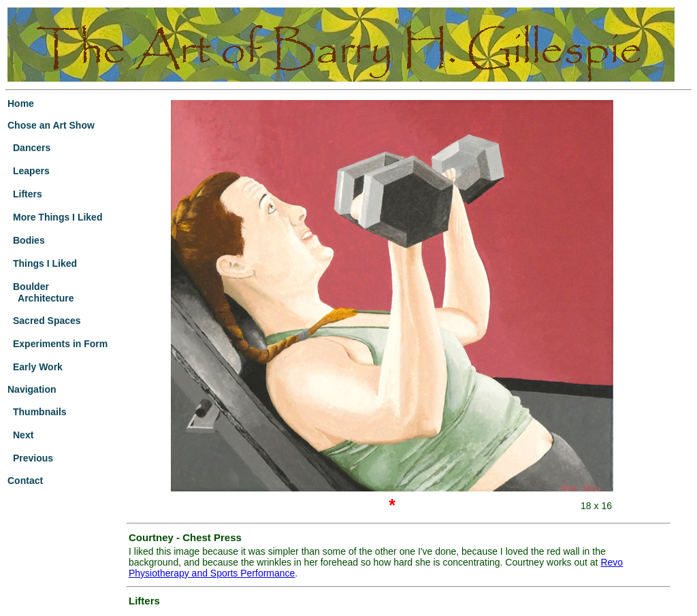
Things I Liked (45, 263)
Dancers (32, 148)
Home (21, 103)
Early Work (38, 367)
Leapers (31, 171)
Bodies (29, 240)
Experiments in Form (60, 344)
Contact (25, 481)
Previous (33, 458)
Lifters (28, 194)
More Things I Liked (58, 217)
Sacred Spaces (47, 321)
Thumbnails (40, 412)
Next (23, 435)
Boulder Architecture (41, 292)
